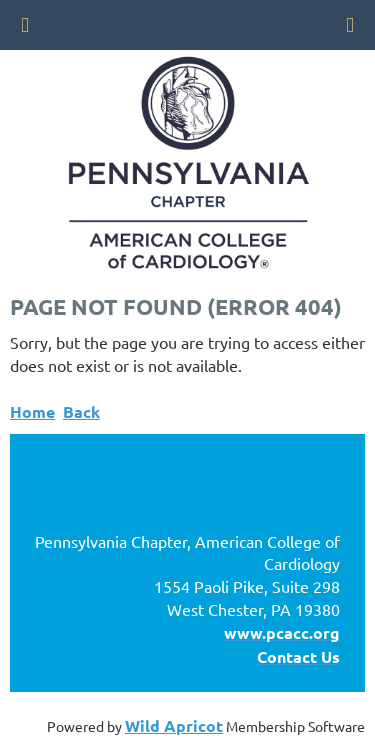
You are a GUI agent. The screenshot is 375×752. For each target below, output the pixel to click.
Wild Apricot (174, 725)
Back (81, 411)
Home (32, 411)
